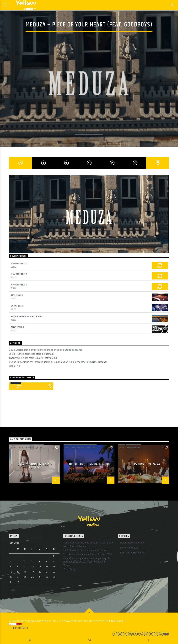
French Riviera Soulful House (27, 317)
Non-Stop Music (19, 264)
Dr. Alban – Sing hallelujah (90, 464)
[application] (16, 384)
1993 (67, 447)
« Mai (12, 590)
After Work (17, 295)
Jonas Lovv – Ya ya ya (145, 464)
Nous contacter (20, 628)
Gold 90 (91, 447)
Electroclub (18, 327)
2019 (78, 137)
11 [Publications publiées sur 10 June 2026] (25, 566)
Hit (100, 137)
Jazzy (39, 447)
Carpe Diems (17, 306)
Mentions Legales (130, 548)
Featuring (89, 137)
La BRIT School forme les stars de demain (31, 354)
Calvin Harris (26, 447)
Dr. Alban (78, 447)
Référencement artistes (133, 543)
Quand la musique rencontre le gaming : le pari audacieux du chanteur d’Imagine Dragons (58, 362)
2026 (12, 447)
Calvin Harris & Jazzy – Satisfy (35, 466)
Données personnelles (132, 553)
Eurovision (134, 447)
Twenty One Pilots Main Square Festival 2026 (33, 358)
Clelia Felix (15, 366)
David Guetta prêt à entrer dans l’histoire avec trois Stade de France (46, 350)
